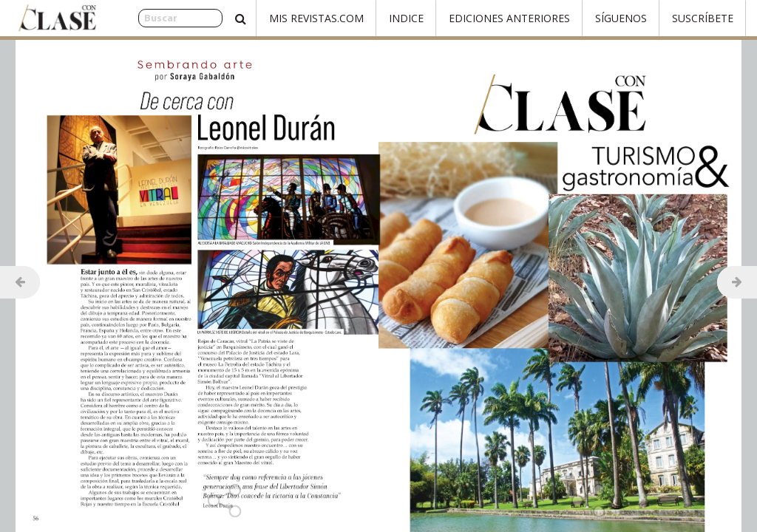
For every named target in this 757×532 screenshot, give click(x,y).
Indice (406, 18)
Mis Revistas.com (316, 18)
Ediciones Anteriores (509, 18)
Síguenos (621, 18)
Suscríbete (703, 18)
